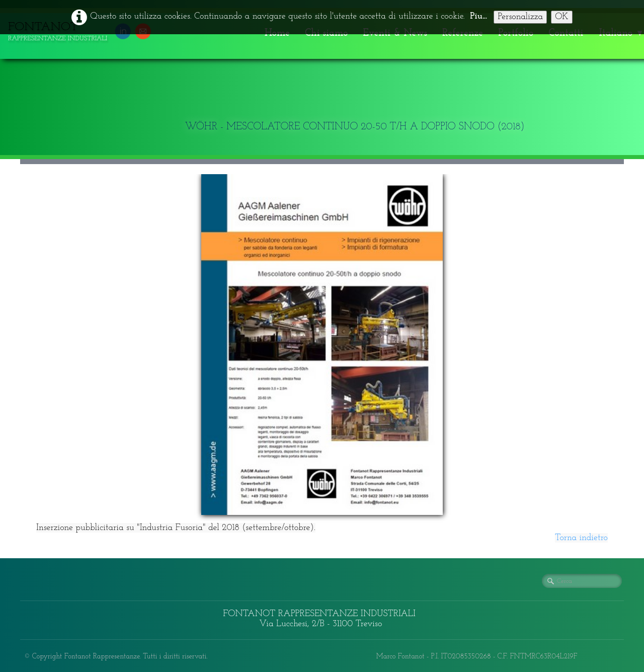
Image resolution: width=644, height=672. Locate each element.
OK (562, 17)
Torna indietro (581, 538)
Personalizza (520, 17)
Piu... (478, 16)
